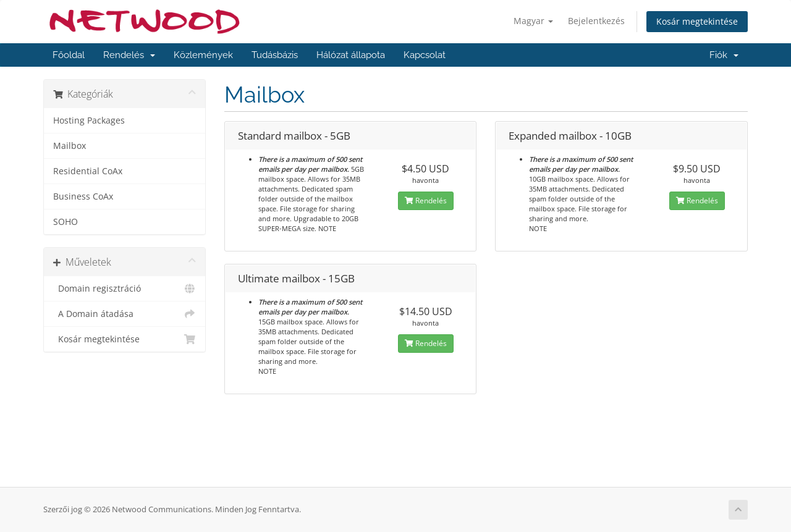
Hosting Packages (89, 120)
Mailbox (70, 146)
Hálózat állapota (351, 55)
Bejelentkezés (596, 21)
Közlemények (203, 55)
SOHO (66, 222)
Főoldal (69, 55)
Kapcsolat (425, 55)
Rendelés (129, 55)
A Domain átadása (125, 314)
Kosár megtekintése (697, 21)
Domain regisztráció (125, 289)
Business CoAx (83, 196)
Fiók (724, 55)
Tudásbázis (275, 55)
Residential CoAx (88, 171)
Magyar (533, 21)
